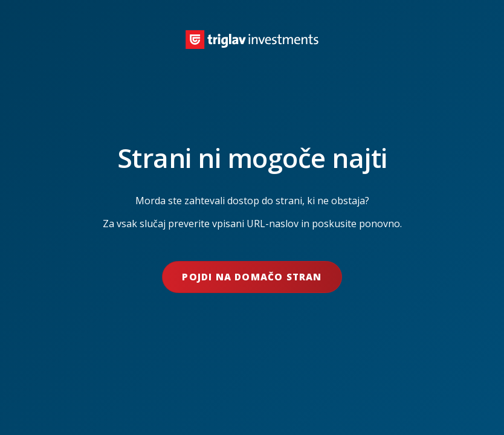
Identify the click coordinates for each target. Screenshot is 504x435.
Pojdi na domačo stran (252, 277)
